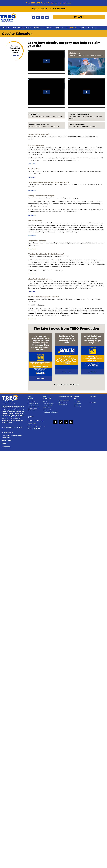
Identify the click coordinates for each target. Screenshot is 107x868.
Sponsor (48, 28)
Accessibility (6, 447)
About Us (84, 28)
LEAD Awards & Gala (21, 28)
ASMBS (94, 28)
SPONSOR (93, 403)
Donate (79, 17)
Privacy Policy (7, 440)
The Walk (6, 28)
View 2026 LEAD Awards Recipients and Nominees (48, 3)
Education (71, 28)
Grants (59, 28)
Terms (4, 444)
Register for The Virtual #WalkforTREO (49, 9)
